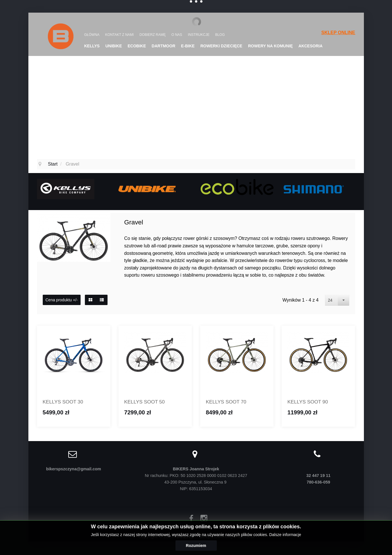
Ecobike (137, 46)
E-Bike (188, 46)
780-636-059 (319, 483)
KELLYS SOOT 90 (310, 402)
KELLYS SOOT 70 (228, 402)
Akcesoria (311, 46)
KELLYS (92, 46)
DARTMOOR (163, 46)
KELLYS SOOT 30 (65, 402)
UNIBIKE (114, 46)
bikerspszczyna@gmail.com (74, 470)
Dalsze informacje (285, 535)
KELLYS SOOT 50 (147, 402)
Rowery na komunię (270, 46)
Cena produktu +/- (62, 300)
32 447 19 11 (318, 476)
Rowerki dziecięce (221, 46)
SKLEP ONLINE (338, 33)
